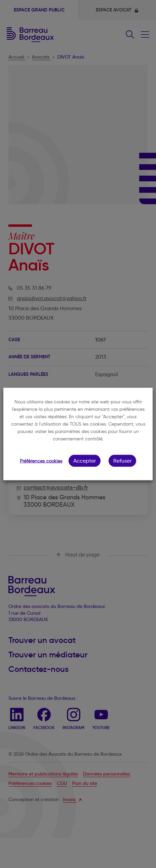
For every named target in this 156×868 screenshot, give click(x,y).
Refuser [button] (122, 461)
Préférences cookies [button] (41, 461)
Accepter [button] (85, 461)
